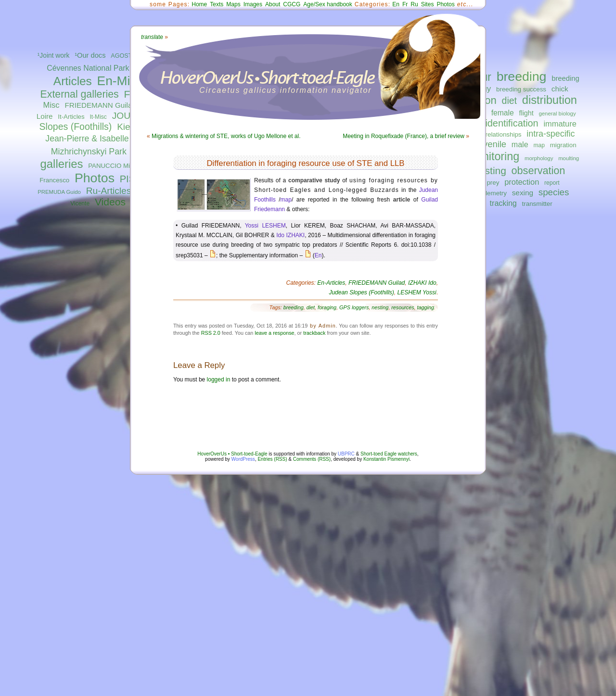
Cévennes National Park (88, 68)
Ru (414, 4)
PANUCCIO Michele (116, 166)
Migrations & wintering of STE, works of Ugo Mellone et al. (226, 136)
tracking (503, 203)
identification (512, 123)
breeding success (521, 89)
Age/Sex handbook (327, 4)
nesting (490, 171)
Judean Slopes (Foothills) (361, 292)
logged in (219, 380)
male (520, 144)
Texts (217, 4)
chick (560, 89)
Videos (110, 202)
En (396, 4)
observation (539, 171)
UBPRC (346, 454)
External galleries (80, 94)
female (503, 113)
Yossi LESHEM (265, 226)
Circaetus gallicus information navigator (286, 90)
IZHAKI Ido (422, 283)
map (539, 145)
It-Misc (98, 117)
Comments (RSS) (312, 459)
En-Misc (120, 81)
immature (560, 124)
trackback (314, 333)
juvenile (491, 144)
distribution (550, 100)
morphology (539, 158)
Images (253, 4)
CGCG (292, 4)
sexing (523, 193)
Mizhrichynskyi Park (89, 152)
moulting (569, 158)
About (273, 4)
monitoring (494, 156)
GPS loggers (354, 307)
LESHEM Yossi (417, 292)
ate (152, 37)
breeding (522, 76)
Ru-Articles (109, 191)
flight (526, 113)
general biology (557, 114)
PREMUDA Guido (59, 192)
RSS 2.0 (211, 333)
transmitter (537, 204)
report (552, 183)
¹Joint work (54, 56)
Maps (233, 4)
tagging (426, 307)
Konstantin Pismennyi (386, 459)
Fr (405, 4)
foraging (327, 307)
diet (509, 101)
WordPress (243, 459)
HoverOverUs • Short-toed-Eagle (232, 454)
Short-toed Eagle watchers (389, 454)
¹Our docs (90, 55)
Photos (95, 178)
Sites (428, 4)
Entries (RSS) (272, 459)
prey (493, 183)
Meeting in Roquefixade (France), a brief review (404, 136)
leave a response (274, 333)
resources (403, 307)
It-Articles (71, 117)
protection (522, 182)
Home (199, 4)
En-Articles (331, 283)
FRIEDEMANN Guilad (100, 105)
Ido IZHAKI (290, 235)
